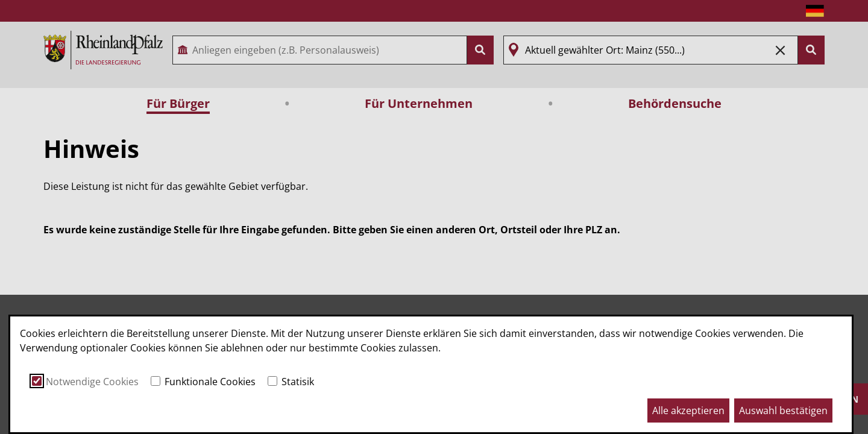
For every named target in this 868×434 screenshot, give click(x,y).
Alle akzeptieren (688, 410)
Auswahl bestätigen (783, 410)
